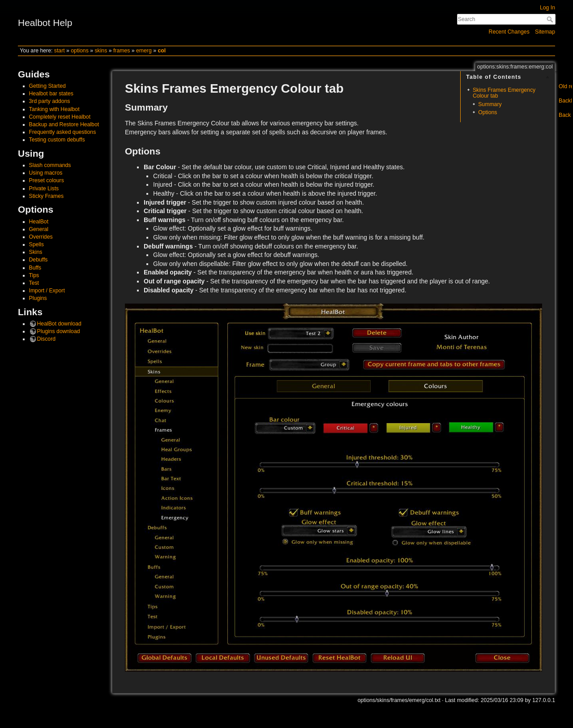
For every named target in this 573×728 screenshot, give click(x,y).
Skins (36, 252)
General (39, 229)
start (60, 51)
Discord (47, 339)
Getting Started (47, 86)
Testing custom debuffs (57, 140)
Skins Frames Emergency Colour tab (504, 93)
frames (122, 51)
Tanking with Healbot (54, 109)
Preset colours (47, 180)
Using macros (46, 173)
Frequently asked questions (63, 132)
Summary (490, 104)
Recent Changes (509, 32)
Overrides (41, 237)
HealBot (39, 222)
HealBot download (59, 324)
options (80, 51)
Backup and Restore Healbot (64, 124)
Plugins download (59, 331)
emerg (144, 51)
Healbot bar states (51, 94)
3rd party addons (50, 101)
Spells (36, 244)
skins (101, 51)
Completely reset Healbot (60, 117)
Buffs (35, 268)
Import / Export (47, 291)
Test (34, 283)
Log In (547, 8)
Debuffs (38, 260)
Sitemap (545, 32)
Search (551, 19)
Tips (34, 275)
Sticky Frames (47, 196)
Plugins (38, 298)
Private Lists (44, 188)
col (162, 51)
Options (487, 112)
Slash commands (50, 165)
